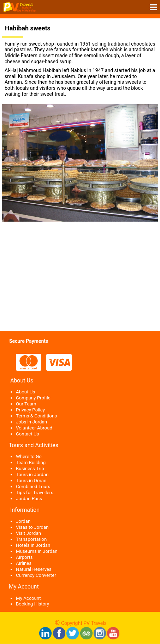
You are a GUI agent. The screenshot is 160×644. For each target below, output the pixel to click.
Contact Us (27, 434)
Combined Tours (33, 487)
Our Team (26, 404)
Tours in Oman (31, 481)
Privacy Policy (30, 410)
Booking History (32, 604)
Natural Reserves (34, 569)
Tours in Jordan (32, 475)
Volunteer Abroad (34, 428)
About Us (25, 392)
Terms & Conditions (36, 416)
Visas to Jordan (32, 527)
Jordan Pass (29, 499)
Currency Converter (36, 575)
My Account (28, 598)
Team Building (31, 462)
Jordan (23, 521)
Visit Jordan (28, 533)
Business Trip (30, 469)
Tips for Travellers (35, 493)
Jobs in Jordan (31, 422)
